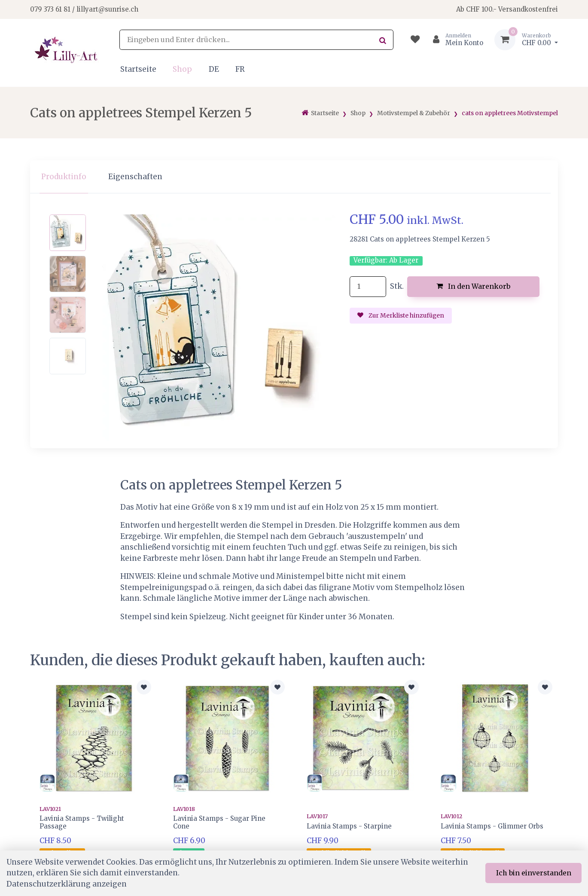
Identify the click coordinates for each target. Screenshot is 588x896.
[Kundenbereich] (455, 40)
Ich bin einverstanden (534, 873)
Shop (182, 69)
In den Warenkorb (474, 286)
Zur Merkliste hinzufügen (401, 315)
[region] (294, 177)
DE (214, 69)
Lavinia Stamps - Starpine (349, 826)
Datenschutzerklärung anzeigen (67, 884)
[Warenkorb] (526, 40)
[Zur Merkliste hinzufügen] (144, 687)
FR (240, 69)
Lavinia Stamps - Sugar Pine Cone (219, 822)
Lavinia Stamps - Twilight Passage (82, 822)
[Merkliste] (415, 40)
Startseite (138, 69)
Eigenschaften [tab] (135, 177)
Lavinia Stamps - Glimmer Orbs (492, 826)
